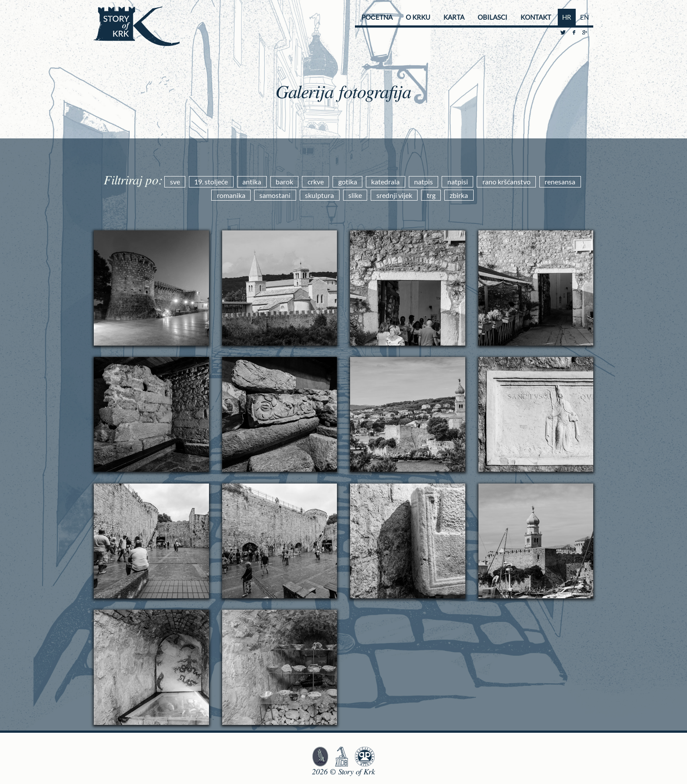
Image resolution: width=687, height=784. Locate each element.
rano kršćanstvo (506, 182)
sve (175, 182)
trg (431, 195)
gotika (348, 182)
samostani (275, 195)
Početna (377, 17)
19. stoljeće (211, 182)
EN (584, 17)
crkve (316, 182)
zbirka (459, 195)
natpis (423, 182)
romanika (231, 195)
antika (252, 182)
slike (355, 195)
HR (567, 17)
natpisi (458, 182)
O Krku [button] (418, 17)
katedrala (385, 182)
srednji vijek (394, 195)
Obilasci (492, 17)
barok (284, 182)
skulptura (319, 195)
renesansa (560, 182)
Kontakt (536, 17)
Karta (454, 17)
